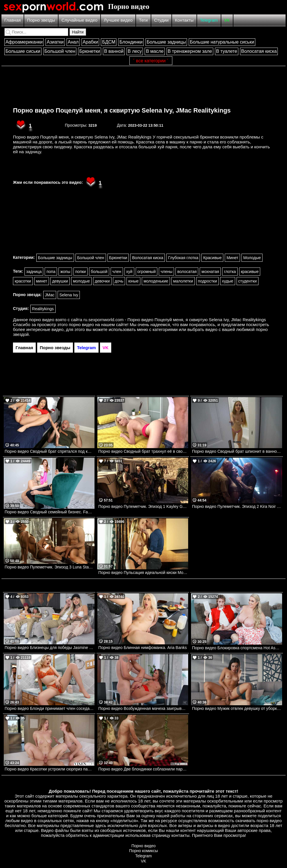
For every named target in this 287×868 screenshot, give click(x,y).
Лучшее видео (118, 20)
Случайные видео (79, 20)
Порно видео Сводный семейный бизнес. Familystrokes (50, 512)
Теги (143, 20)
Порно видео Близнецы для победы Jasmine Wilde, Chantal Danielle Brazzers (50, 648)
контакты (181, 835)
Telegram (209, 20)
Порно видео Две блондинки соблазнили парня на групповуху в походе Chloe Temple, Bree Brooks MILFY (143, 769)
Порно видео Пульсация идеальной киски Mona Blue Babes (143, 573)
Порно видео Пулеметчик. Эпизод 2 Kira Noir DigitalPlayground (237, 506)
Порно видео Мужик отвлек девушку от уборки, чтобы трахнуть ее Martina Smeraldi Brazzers (237, 708)
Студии (161, 20)
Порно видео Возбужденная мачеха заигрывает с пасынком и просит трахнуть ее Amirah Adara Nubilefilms (143, 708)
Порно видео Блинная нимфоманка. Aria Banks (142, 648)
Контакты (184, 20)
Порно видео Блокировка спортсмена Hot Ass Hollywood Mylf (237, 648)
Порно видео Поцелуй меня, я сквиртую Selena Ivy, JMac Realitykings (122, 110)
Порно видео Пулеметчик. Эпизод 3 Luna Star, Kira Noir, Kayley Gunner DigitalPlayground (50, 567)
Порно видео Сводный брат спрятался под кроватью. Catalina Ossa (50, 451)
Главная (13, 20)
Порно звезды (41, 20)
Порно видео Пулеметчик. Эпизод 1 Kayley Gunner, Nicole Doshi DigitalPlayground (143, 506)
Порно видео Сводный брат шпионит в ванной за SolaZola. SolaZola (237, 451)
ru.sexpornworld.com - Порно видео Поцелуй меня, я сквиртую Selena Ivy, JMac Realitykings (175, 320)
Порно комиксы (143, 851)
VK (227, 20)
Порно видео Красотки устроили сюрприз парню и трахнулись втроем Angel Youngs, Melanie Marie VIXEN (50, 769)
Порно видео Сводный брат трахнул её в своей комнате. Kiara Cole (143, 451)
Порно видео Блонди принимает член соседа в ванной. (50, 708)
